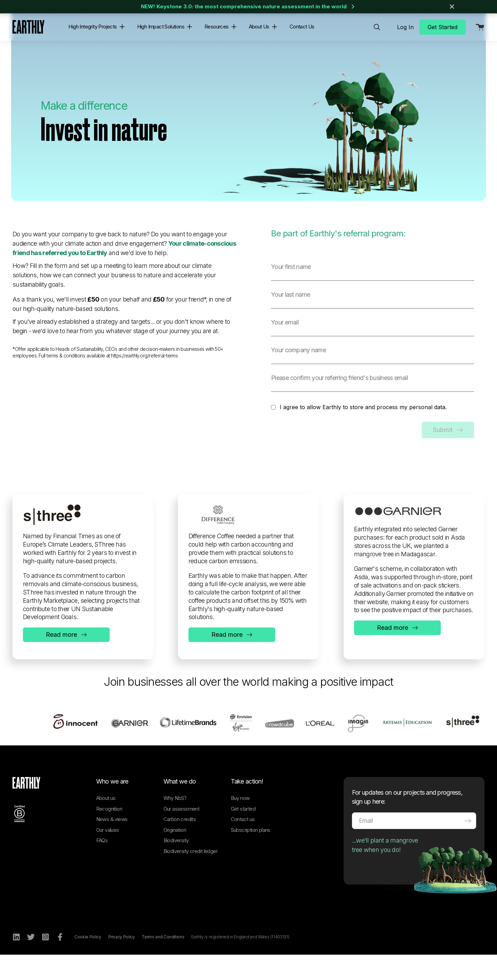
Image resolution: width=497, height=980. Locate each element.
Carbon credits (180, 843)
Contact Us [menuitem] (302, 27)
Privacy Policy (122, 961)
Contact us (243, 843)
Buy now (240, 822)
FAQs (102, 865)
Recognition (109, 833)
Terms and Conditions (163, 961)
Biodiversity (176, 865)
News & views (112, 843)
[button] (121, 27)
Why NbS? (175, 822)
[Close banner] (452, 7)
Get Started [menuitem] (443, 27)
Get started (243, 833)
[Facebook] (60, 961)
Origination (175, 854)
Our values (108, 854)
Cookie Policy (88, 961)
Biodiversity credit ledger (191, 875)
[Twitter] (31, 961)
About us (106, 822)
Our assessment (182, 833)
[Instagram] (45, 961)
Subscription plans (251, 854)
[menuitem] (377, 27)
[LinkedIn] (16, 961)
